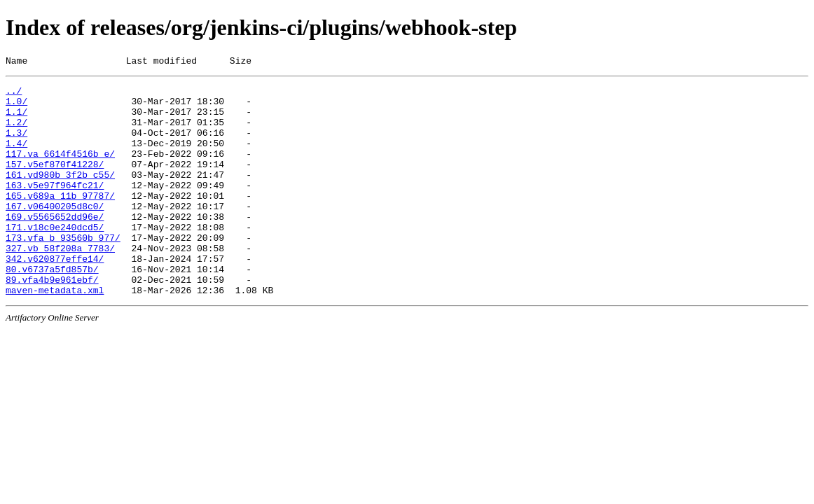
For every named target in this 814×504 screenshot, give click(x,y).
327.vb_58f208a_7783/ (60, 283)
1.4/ (16, 157)
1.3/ (16, 145)
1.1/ (16, 120)
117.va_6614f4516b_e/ (60, 170)
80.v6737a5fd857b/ (52, 309)
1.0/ (16, 107)
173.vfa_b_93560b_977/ (63, 271)
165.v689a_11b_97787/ (60, 220)
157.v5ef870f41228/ (55, 183)
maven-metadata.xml (55, 334)
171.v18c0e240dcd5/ (55, 258)
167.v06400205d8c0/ (55, 233)
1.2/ (16, 132)
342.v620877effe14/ (55, 296)
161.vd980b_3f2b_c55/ (60, 195)
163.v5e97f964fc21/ (55, 208)
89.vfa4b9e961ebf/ (52, 321)
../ (14, 94)
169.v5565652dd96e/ (55, 246)
